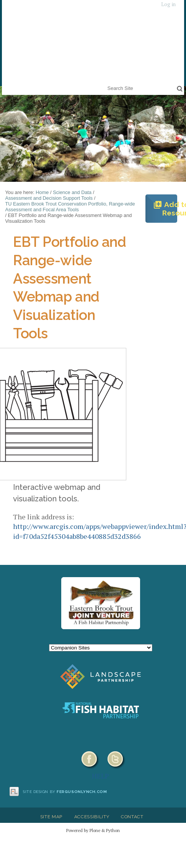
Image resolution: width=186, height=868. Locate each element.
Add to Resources (165, 209)
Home (42, 192)
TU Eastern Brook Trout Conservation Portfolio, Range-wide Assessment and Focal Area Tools (70, 207)
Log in (168, 4)
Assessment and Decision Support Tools (49, 198)
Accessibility (92, 817)
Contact (132, 817)
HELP (100, 776)
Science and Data (72, 192)
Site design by (65, 792)
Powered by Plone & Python (93, 830)
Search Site (106, 83)
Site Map (51, 817)
